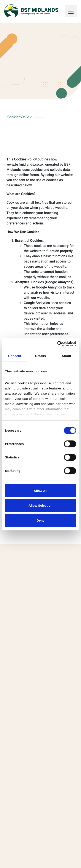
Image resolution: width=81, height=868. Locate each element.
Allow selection (40, 505)
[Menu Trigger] (71, 11)
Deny (40, 520)
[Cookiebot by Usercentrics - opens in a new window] (58, 344)
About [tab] (66, 356)
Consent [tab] (15, 356)
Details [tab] (41, 356)
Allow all (40, 491)
